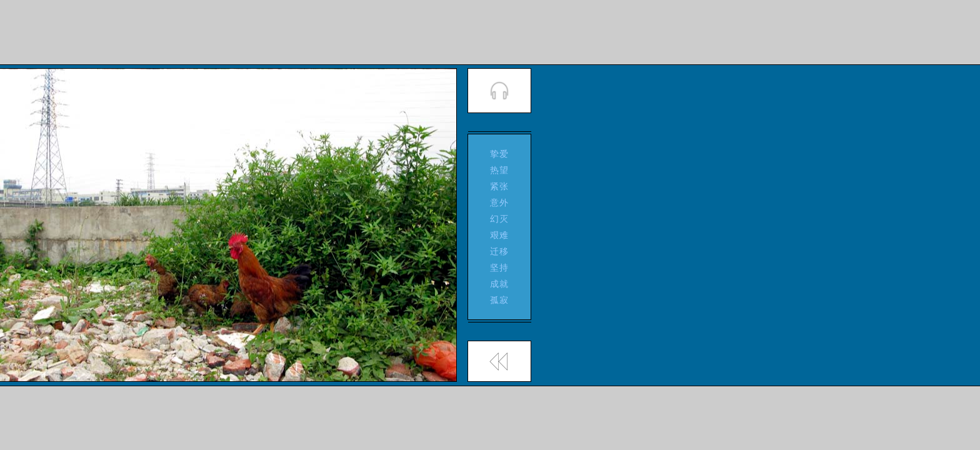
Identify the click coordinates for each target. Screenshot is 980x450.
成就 (500, 284)
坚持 (500, 267)
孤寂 (500, 300)
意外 (500, 202)
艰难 (500, 235)
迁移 (500, 251)
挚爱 (500, 154)
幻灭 (500, 219)
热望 (500, 170)
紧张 (500, 186)
